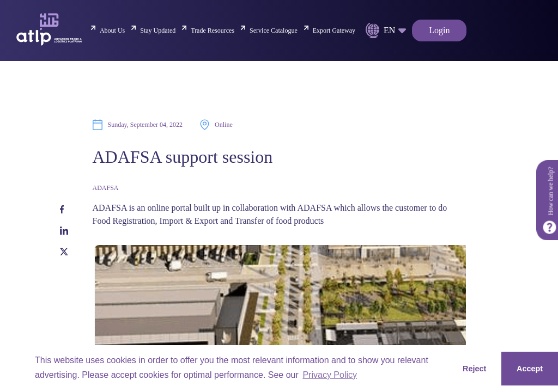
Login (439, 30)
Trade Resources (213, 30)
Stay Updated (158, 30)
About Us (112, 30)
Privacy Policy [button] (330, 375)
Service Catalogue (274, 30)
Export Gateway (334, 30)
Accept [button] (530, 369)
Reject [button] (474, 369)
